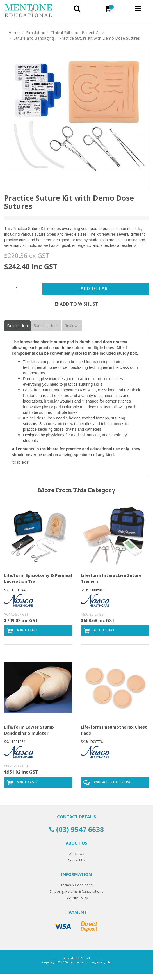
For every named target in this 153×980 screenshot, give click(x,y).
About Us (76, 854)
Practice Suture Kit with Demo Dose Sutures (100, 38)
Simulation (36, 33)
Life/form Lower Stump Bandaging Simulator (29, 730)
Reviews (72, 326)
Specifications (46, 326)
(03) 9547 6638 (76, 829)
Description (17, 326)
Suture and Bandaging (34, 38)
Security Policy (77, 898)
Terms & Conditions (76, 885)
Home (14, 33)
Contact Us (77, 860)
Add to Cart (96, 289)
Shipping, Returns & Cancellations (76, 891)
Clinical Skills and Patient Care (77, 33)
